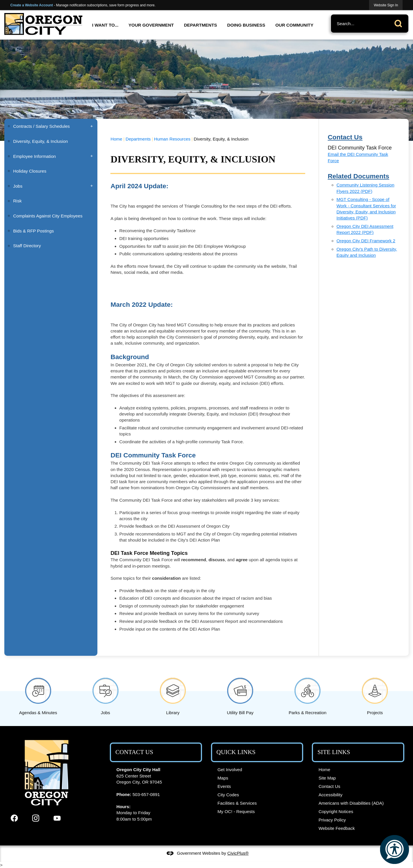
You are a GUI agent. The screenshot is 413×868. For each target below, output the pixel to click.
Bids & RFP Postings (34, 231)
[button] (400, 22)
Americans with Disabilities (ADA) (351, 803)
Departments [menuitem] (200, 25)
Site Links (334, 752)
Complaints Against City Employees (48, 216)
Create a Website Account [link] (32, 5)
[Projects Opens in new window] (375, 695)
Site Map (327, 778)
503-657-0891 (146, 794)
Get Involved (230, 770)
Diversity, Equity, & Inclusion (41, 141)
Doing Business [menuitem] (246, 25)
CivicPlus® (238, 853)
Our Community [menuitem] (295, 25)
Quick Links (236, 752)
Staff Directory (27, 246)
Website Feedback (337, 828)
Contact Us (329, 786)
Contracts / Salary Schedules (42, 126)
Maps (223, 778)
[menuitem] (51, 126)
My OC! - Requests (236, 811)
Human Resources (172, 139)
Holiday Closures (30, 171)
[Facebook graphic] (14, 818)
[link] (386, 5)
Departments (138, 139)
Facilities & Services (237, 803)
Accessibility (330, 795)
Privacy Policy (332, 820)
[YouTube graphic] (57, 818)
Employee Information (35, 156)
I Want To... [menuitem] (105, 25)
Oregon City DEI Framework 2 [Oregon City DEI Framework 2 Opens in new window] (366, 241)
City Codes (228, 795)
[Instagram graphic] (36, 818)
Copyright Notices (336, 811)
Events (224, 786)
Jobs (18, 186)
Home (116, 139)
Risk (18, 201)
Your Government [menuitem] (151, 25)
